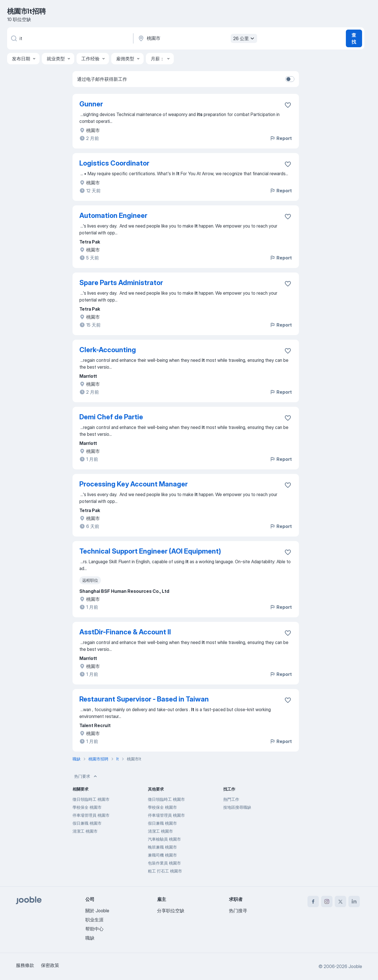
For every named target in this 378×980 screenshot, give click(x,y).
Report (281, 138)
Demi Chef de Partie (111, 417)
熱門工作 (231, 799)
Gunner (91, 104)
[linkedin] (354, 901)
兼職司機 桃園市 (162, 855)
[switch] (290, 79)
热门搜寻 (238, 911)
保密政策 (50, 965)
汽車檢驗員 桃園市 (164, 839)
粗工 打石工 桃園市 (165, 871)
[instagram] (327, 901)
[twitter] (340, 901)
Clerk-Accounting (108, 350)
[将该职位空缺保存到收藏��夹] (288, 351)
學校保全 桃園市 (87, 807)
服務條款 (25, 965)
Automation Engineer (113, 215)
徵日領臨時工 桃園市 (91, 799)
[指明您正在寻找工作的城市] (197, 38)
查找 (354, 38)
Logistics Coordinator (114, 163)
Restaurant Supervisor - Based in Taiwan (144, 699)
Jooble (355, 966)
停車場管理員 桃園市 (91, 815)
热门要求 (86, 776)
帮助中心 (94, 929)
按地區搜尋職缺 (237, 807)
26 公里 (244, 38)
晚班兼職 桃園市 (162, 847)
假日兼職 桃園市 (87, 823)
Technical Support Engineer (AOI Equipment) (150, 551)
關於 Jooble (97, 911)
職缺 (90, 938)
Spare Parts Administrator (121, 283)
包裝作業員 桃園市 (164, 863)
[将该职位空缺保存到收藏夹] (288, 105)
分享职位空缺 (171, 911)
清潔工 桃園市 (85, 831)
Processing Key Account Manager (134, 484)
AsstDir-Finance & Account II (125, 632)
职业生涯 (94, 920)
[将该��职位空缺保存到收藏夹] (288, 284)
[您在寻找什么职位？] (70, 38)
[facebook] (313, 901)
